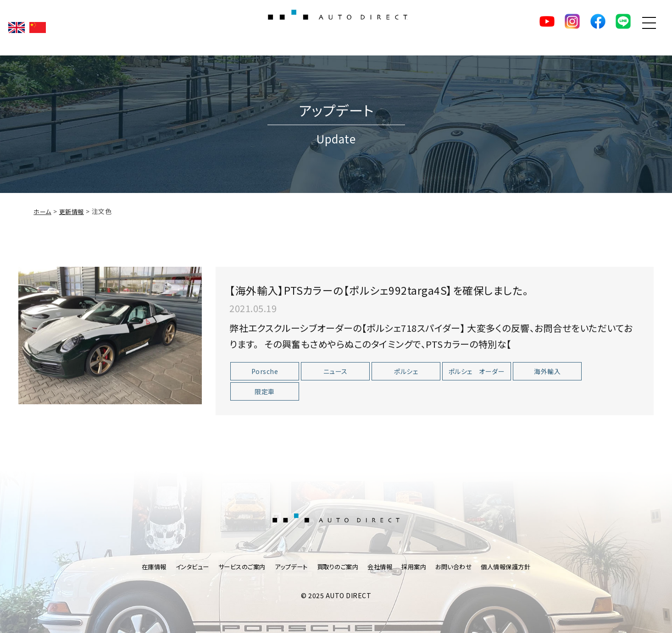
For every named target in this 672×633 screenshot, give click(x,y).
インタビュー (184, 567)
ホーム (43, 220)
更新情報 (74, 220)
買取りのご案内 (338, 567)
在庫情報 (144, 567)
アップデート (289, 567)
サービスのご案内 (236, 567)
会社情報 (383, 567)
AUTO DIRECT (336, 28)
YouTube (516, 28)
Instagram (548, 28)
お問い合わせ (460, 567)
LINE (612, 28)
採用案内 (418, 567)
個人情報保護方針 (515, 567)
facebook (580, 28)
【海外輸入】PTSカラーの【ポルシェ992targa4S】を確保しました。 (410, 298)
